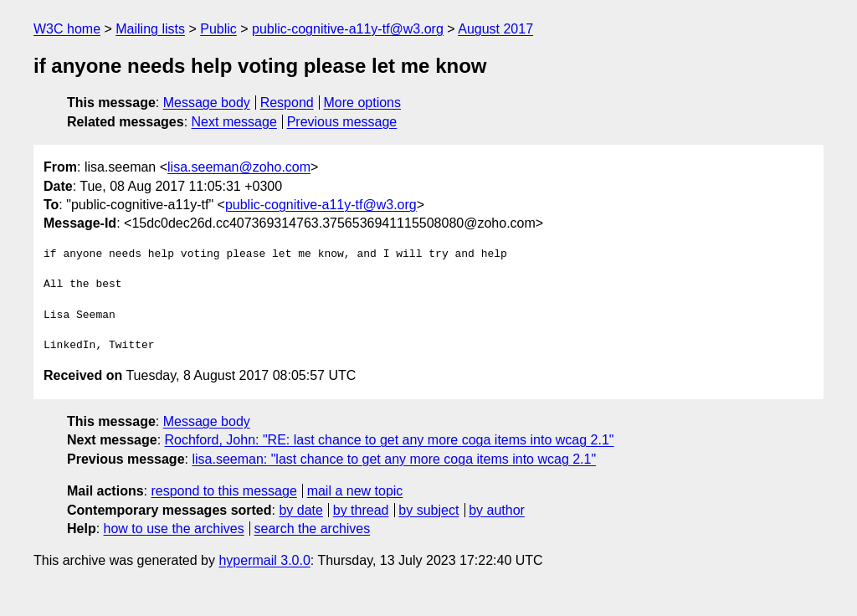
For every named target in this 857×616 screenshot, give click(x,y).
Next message (234, 122)
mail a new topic (355, 491)
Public (218, 29)
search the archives (313, 529)
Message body (207, 103)
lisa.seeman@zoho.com (239, 167)
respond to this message (223, 491)
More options (363, 103)
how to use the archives (174, 529)
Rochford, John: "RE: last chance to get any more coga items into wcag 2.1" (390, 440)
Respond (287, 103)
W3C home (67, 29)
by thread (361, 510)
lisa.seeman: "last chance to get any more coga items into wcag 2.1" (394, 459)
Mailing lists (150, 29)
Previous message (342, 122)
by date (300, 510)
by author (497, 510)
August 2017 (495, 29)
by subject (428, 510)
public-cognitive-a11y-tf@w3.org (348, 29)
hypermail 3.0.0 (264, 560)
